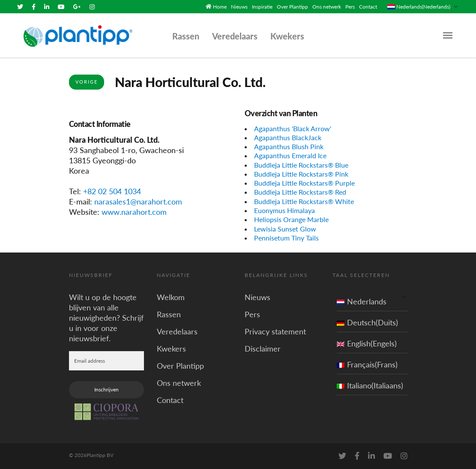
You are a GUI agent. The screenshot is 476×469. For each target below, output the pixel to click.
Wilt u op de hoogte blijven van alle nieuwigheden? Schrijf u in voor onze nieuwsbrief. (106, 318)
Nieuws (239, 7)
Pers (350, 7)
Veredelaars (235, 36)
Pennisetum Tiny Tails (286, 238)
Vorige (87, 82)
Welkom (171, 297)
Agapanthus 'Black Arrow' (293, 128)
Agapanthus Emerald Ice (290, 155)
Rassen (186, 36)
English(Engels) (367, 343)
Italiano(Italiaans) (370, 385)
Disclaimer (263, 349)
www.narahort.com (134, 212)
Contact (368, 7)
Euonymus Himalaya (284, 210)
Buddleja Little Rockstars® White (304, 201)
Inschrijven (106, 389)
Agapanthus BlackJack (288, 137)
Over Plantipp (292, 7)
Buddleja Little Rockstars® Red (300, 192)
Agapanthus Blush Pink (289, 146)
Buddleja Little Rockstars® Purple (304, 183)
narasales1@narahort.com (138, 201)
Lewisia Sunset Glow (285, 229)
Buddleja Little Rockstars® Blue (301, 165)
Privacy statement (275, 331)
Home (220, 7)
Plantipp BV (100, 455)
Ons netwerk (327, 7)
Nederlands (362, 301)
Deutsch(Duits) (367, 322)
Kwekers (287, 36)
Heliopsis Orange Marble (291, 219)
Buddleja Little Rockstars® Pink (301, 174)
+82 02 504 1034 (112, 191)
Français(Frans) (367, 364)
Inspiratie (262, 7)
